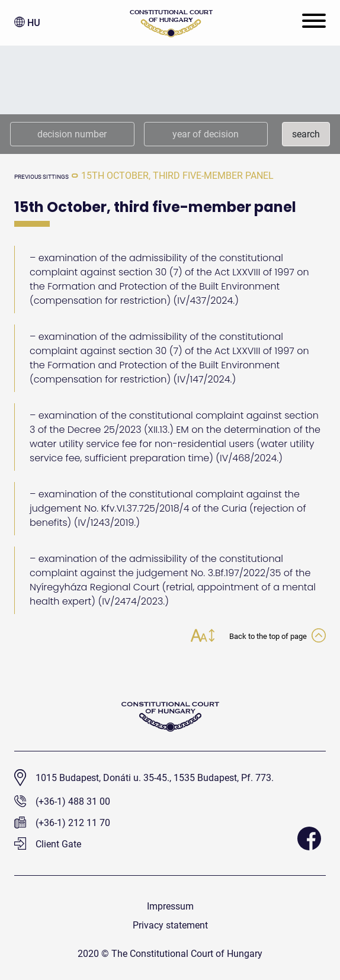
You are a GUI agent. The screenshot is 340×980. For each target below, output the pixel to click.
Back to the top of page (278, 637)
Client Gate (48, 844)
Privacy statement (170, 925)
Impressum (170, 906)
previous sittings (41, 177)
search (306, 134)
